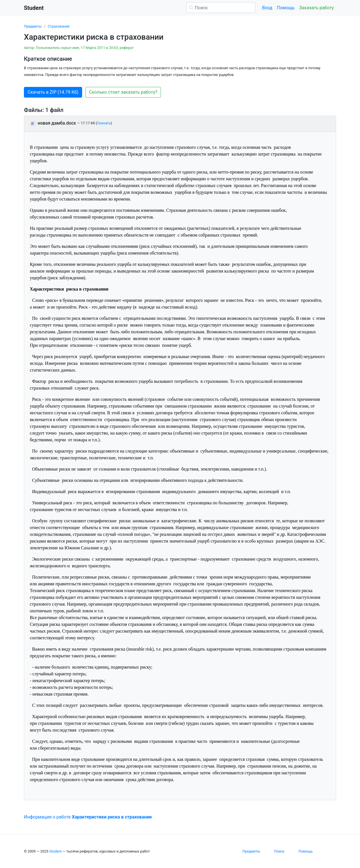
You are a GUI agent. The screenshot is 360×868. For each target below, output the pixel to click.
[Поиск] (221, 8)
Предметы (33, 26)
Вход (267, 8)
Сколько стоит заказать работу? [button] (123, 92)
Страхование (58, 26)
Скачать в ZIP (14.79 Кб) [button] (53, 92)
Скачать (104, 123)
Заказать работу (317, 8)
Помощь (286, 8)
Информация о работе (88, 817)
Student (55, 851)
